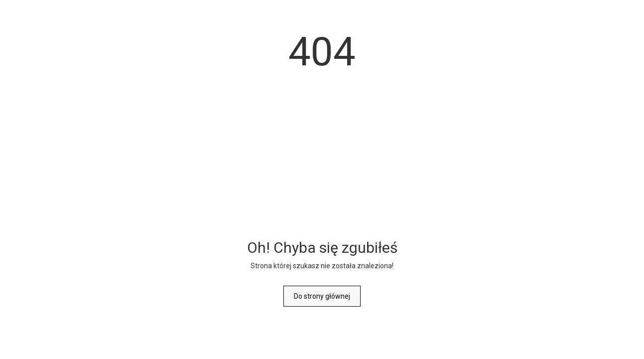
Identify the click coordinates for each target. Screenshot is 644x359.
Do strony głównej (322, 296)
